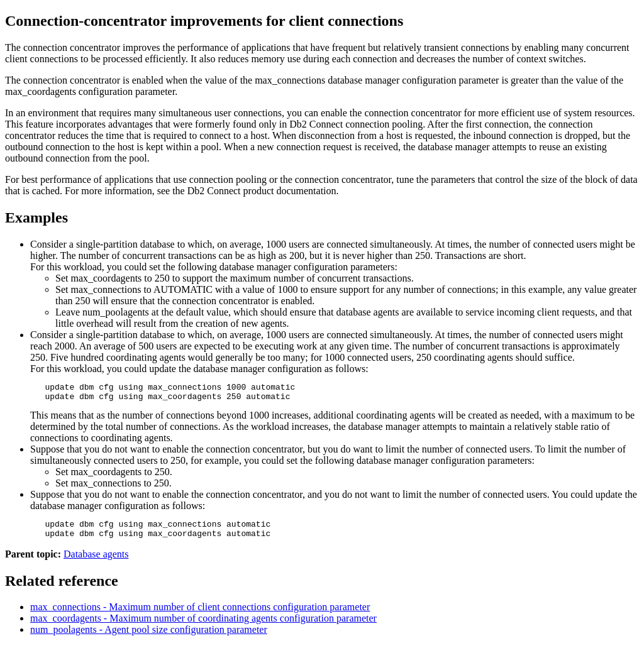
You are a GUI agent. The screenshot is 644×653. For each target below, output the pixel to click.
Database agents (96, 562)
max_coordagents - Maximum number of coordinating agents (203, 626)
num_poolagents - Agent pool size (149, 637)
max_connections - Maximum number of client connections (200, 614)
